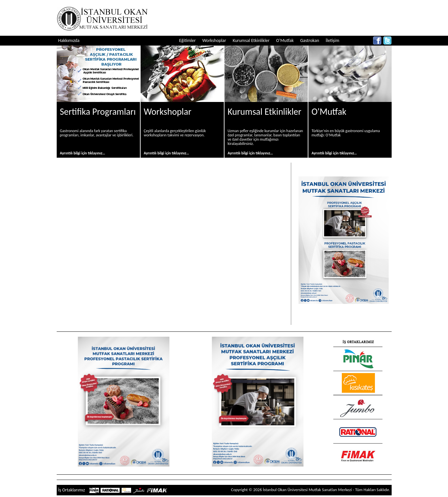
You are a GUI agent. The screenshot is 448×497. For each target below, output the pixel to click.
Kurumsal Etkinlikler (251, 40)
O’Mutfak (285, 40)
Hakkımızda (69, 40)
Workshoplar (214, 40)
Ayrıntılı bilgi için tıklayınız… (83, 153)
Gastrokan (310, 40)
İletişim (332, 40)
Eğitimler (188, 40)
